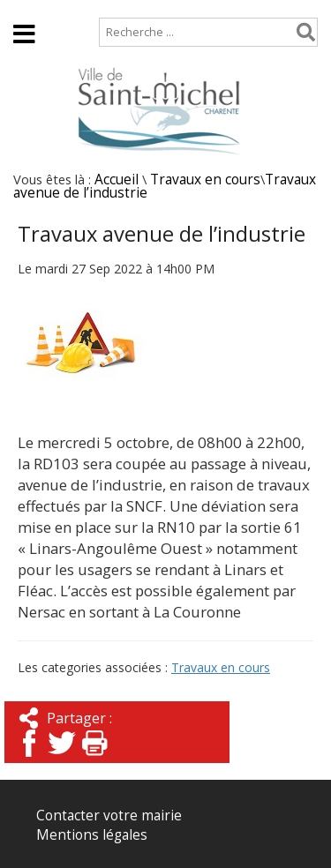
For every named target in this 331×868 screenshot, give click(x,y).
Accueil (29, 8)
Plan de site (113, 8)
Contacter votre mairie (109, 816)
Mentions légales (92, 835)
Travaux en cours (205, 180)
